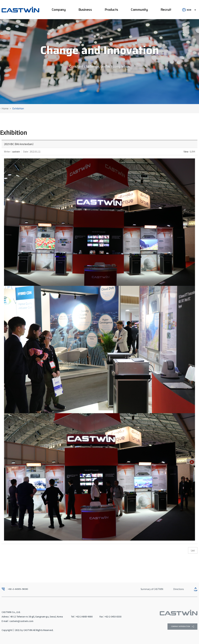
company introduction (182, 626)
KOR (189, 10)
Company (59, 10)
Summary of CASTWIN (152, 589)
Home (5, 109)
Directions (179, 589)
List (193, 550)
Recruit (166, 10)
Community (139, 10)
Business (85, 10)
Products (111, 10)
